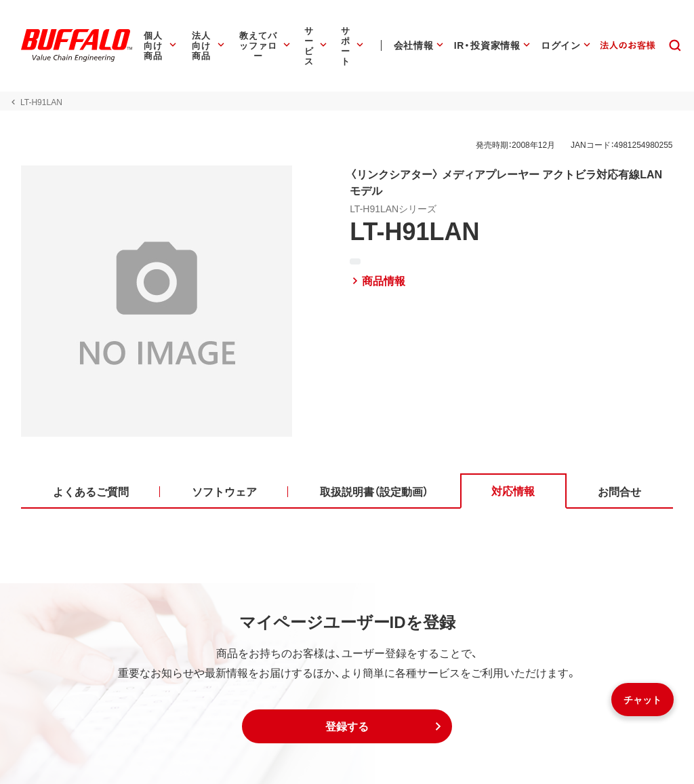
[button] (347, 726)
